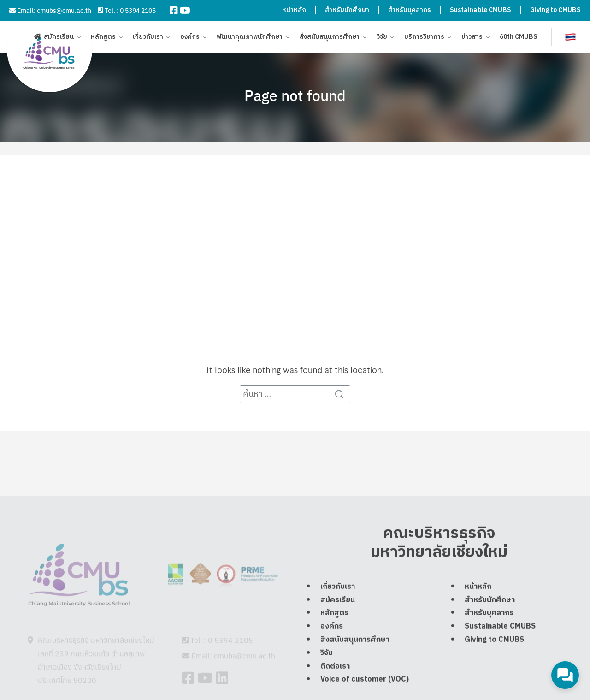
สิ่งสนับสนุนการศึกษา (330, 38)
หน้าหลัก (294, 10)
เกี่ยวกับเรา (148, 38)
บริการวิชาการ (424, 38)
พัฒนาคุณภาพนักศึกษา (250, 38)
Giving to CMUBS (555, 10)
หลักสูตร (103, 38)
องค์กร (190, 38)
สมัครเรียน (59, 38)
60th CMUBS (519, 38)
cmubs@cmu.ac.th (64, 10)
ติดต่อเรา (335, 687)
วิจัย (382, 38)
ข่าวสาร (472, 38)
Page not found (295, 95)
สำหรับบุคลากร (410, 10)
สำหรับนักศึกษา (347, 10)
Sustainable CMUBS (481, 10)
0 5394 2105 (138, 10)
